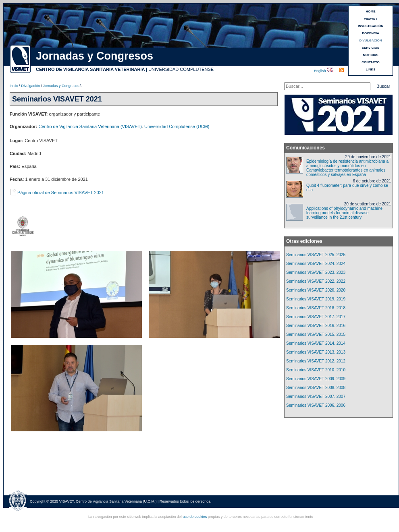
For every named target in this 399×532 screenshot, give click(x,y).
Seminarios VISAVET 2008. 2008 (316, 388)
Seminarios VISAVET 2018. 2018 (316, 308)
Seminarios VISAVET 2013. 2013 (316, 352)
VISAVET (371, 19)
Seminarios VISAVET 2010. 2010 (316, 370)
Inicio (14, 86)
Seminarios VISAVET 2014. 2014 (316, 343)
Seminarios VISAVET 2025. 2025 (316, 255)
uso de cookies (195, 517)
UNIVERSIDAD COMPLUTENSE (181, 69)
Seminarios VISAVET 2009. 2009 (316, 379)
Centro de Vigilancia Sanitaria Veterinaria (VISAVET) (90, 126)
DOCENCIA (371, 33)
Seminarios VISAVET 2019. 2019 (316, 299)
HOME (371, 11)
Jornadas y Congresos (61, 86)
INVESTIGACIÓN (371, 26)
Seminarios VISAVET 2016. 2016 (316, 326)
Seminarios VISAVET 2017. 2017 (316, 317)
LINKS (371, 69)
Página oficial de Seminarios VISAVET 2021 (57, 193)
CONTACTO (371, 62)
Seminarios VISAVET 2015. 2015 (316, 334)
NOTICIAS (370, 55)
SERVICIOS (371, 48)
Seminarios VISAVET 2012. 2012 (316, 361)
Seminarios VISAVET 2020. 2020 (316, 290)
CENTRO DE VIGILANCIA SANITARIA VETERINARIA (90, 69)
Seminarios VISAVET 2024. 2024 (316, 264)
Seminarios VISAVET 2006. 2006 (316, 405)
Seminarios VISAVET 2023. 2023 (316, 272)
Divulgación (31, 86)
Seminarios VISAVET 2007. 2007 (316, 396)
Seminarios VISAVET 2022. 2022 (316, 281)
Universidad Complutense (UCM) (177, 126)
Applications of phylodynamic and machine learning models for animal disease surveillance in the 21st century (344, 213)
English (320, 71)
